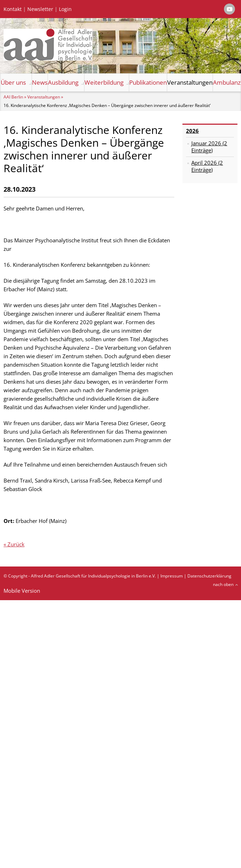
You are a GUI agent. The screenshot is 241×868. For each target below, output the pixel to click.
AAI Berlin (13, 97)
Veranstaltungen (190, 82)
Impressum (172, 576)
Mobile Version (22, 591)
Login (65, 9)
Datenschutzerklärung (209, 576)
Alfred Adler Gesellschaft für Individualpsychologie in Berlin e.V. (93, 576)
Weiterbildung (104, 82)
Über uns (13, 82)
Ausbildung (63, 82)
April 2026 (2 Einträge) (207, 166)
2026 (192, 131)
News (40, 82)
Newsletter (40, 9)
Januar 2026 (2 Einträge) (209, 147)
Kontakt (13, 9)
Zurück (16, 544)
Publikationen (148, 82)
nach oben (223, 584)
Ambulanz (227, 82)
